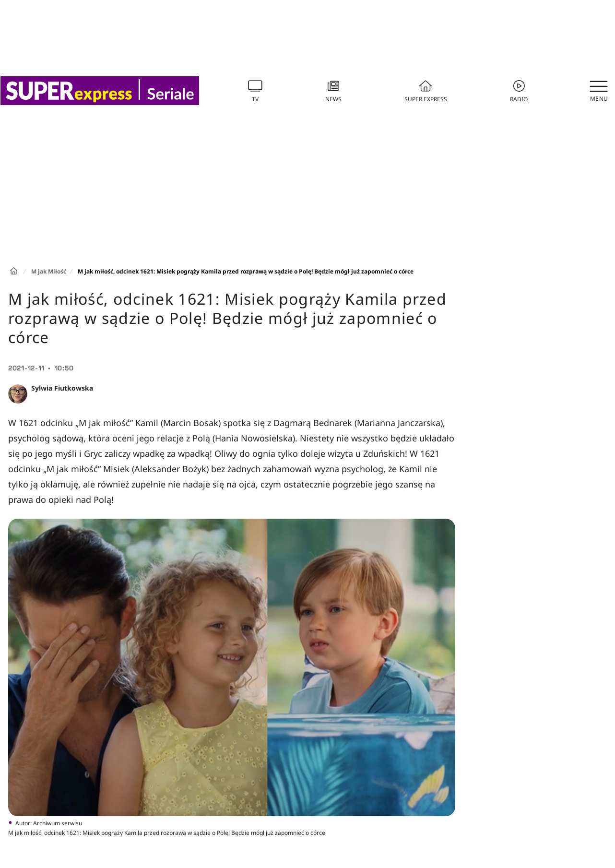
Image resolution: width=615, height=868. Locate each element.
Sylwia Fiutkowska (62, 388)
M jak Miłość (49, 271)
